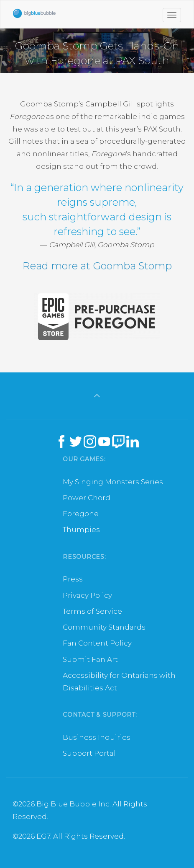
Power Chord (87, 498)
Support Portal (89, 753)
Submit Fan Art (90, 659)
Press (73, 579)
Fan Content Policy (97, 643)
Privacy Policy (87, 595)
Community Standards (104, 627)
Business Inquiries (97, 737)
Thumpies (81, 530)
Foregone (81, 514)
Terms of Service (92, 611)
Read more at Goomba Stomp (97, 266)
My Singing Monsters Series (113, 482)
